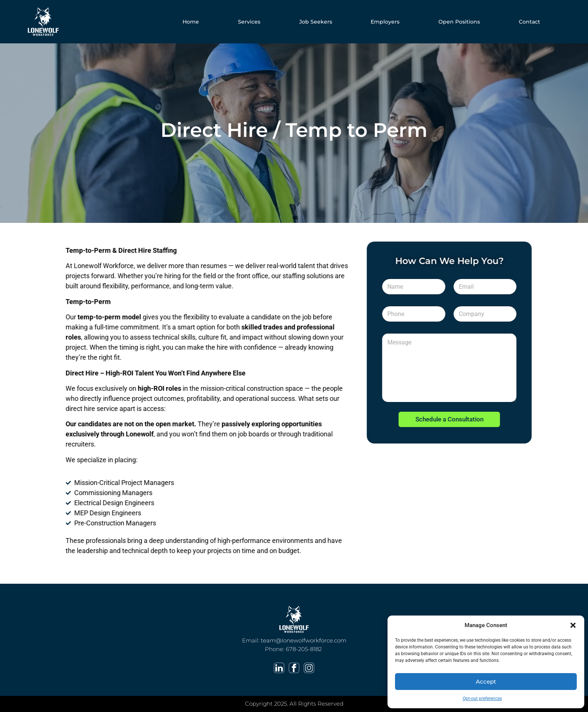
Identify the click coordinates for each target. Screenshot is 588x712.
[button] (573, 625)
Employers (385, 22)
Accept (486, 682)
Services (249, 22)
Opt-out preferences (482, 699)
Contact (529, 22)
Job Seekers (316, 22)
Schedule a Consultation (461, 419)
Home (191, 22)
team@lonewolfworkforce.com (304, 640)
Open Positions (459, 22)
